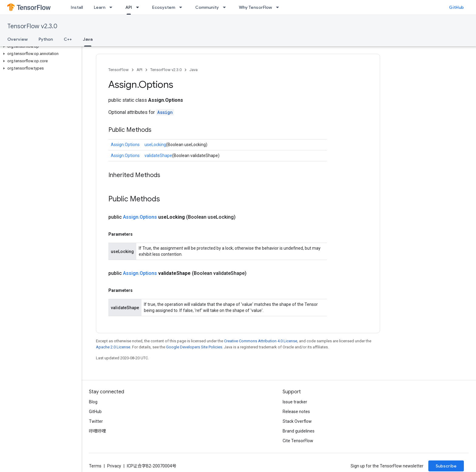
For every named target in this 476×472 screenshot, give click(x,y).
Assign (165, 112)
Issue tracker (295, 402)
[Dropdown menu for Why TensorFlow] (279, 7)
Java (194, 70)
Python (46, 39)
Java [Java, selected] (88, 39)
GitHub (456, 7)
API (139, 70)
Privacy (114, 466)
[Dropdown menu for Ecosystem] (182, 7)
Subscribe (446, 466)
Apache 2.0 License (113, 347)
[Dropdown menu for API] (139, 7)
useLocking (155, 145)
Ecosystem (164, 7)
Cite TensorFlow (298, 441)
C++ (68, 39)
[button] (40, 46)
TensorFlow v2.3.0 (32, 26)
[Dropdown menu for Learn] (113, 7)
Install (77, 7)
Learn (100, 7)
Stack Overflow (297, 421)
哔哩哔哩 (97, 431)
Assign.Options (125, 145)
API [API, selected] (129, 7)
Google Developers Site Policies (194, 347)
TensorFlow (119, 70)
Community (207, 7)
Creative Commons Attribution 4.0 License (261, 341)
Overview (17, 39)
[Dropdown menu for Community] (226, 7)
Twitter (96, 421)
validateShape (158, 156)
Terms (95, 466)
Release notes (296, 412)
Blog (93, 402)
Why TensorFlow (255, 7)
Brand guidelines (299, 431)
